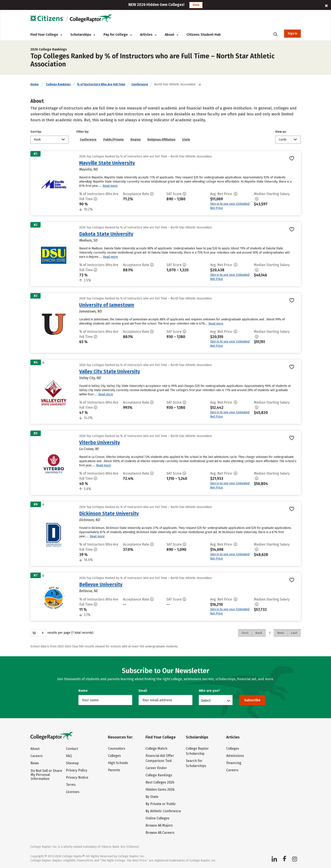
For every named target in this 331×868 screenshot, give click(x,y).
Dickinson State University (109, 513)
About (171, 35)
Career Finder (156, 768)
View (196, 5)
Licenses (73, 792)
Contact (72, 749)
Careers (37, 756)
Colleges (114, 756)
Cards (283, 140)
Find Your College (46, 35)
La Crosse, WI (89, 449)
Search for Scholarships (196, 763)
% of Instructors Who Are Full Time (101, 84)
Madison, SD (88, 240)
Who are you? (209, 691)
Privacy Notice (77, 777)
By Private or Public (161, 804)
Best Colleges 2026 (160, 782)
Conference (140, 84)
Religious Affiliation (161, 140)
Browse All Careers (160, 833)
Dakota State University (106, 234)
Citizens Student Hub (204, 35)
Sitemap (72, 763)
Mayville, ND (89, 169)
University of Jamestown (107, 305)
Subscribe (252, 700)
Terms (71, 785)
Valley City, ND (90, 378)
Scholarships (83, 35)
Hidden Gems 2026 (160, 790)
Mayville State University (107, 163)
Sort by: (36, 132)
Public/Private (114, 140)
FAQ (69, 756)
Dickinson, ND (90, 520)
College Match (156, 749)
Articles (148, 35)
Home (35, 84)
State (186, 140)
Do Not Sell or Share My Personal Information (46, 775)
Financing (234, 763)
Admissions (235, 756)
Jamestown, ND (91, 311)
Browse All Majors (159, 825)
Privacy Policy (77, 770)
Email (143, 691)
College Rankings (58, 84)
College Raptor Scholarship (197, 751)
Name (83, 691)
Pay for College (118, 35)
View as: (281, 132)
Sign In (292, 33)
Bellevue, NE (89, 591)
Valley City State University (110, 371)
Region (136, 140)
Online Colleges (157, 818)
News (35, 763)
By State (152, 797)
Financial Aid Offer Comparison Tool (160, 758)
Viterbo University (100, 442)
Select (206, 700)
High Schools (118, 763)
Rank (37, 140)
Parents (114, 770)
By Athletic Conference (163, 811)
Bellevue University (101, 584)
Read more (110, 186)
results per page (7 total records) (62, 633)
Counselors (117, 749)
